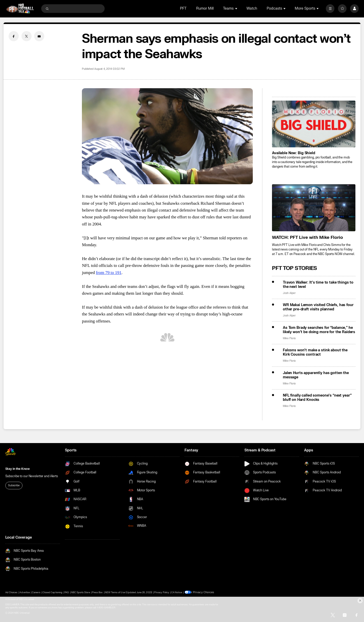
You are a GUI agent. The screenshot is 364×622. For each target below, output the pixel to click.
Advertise (25, 592)
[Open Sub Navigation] (237, 8)
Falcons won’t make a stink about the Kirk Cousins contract (315, 352)
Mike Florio (289, 338)
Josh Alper (289, 293)
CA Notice (176, 592)
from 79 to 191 (109, 273)
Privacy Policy (162, 592)
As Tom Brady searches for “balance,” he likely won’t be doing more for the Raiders (319, 330)
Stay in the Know (17, 469)
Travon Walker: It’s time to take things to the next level (318, 285)
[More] (330, 9)
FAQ (67, 592)
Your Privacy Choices (203, 592)
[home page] (20, 8)
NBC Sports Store (81, 592)
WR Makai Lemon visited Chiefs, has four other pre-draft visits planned (318, 307)
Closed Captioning (52, 592)
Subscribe (14, 485)
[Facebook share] (14, 36)
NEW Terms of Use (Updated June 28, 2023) (129, 592)
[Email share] (39, 36)
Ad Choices (11, 592)
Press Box (97, 592)
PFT (183, 8)
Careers (36, 592)
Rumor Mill (205, 8)
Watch (252, 8)
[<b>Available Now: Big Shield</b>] (314, 124)
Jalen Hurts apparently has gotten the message (316, 375)
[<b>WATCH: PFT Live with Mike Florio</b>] (314, 208)
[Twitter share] (27, 36)
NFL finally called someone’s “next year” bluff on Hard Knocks (317, 398)
